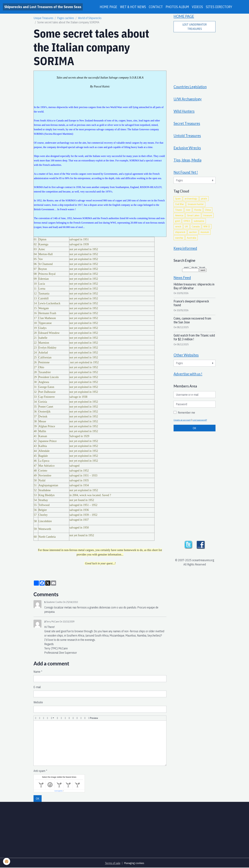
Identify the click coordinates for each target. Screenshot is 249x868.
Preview (93, 718)
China (208, 212)
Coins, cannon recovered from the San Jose (192, 323)
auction (193, 235)
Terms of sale (112, 863)
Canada (196, 229)
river (188, 212)
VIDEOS (197, 7)
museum (205, 235)
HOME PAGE (108, 7)
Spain (178, 201)
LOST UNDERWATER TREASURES (195, 27)
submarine (199, 223)
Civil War (180, 207)
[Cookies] (7, 861)
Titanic (179, 212)
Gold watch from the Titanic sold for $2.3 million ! (194, 340)
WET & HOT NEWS (133, 7)
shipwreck (180, 235)
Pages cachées (66, 18)
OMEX (187, 223)
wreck (178, 229)
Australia (192, 240)
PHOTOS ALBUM (177, 7)
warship (179, 240)
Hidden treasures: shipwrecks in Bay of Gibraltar (194, 289)
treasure (208, 218)
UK (187, 229)
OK (38, 799)
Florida (198, 212)
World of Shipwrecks (90, 18)
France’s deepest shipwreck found (191, 306)
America (179, 218)
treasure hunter (196, 207)
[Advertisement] (195, 56)
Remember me (186, 416)
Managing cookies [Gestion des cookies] (134, 863)
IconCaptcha (59, 791)
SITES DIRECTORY (219, 7)
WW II (207, 229)
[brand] (43, 7)
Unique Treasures (43, 18)
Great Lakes (193, 218)
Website (38, 702)
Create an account (182, 424)
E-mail (37, 687)
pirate (204, 201)
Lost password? (201, 424)
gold (177, 223)
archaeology (191, 201)
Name (37, 672)
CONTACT (156, 7)
